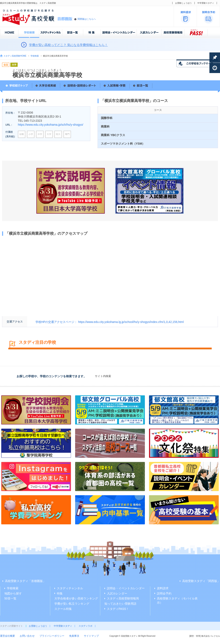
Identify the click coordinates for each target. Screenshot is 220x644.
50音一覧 (10, 598)
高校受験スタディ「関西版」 (201, 581)
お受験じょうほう (183, 3)
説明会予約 (164, 593)
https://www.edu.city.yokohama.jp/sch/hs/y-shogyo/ (51, 125)
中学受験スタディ (206, 3)
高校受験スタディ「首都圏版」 (25, 581)
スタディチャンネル (70, 588)
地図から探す (13, 593)
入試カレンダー (117, 593)
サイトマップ (91, 636)
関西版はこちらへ (87, 19)
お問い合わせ (27, 636)
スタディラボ (86, 626)
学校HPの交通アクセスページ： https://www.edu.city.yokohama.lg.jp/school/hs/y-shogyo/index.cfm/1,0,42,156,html (110, 322)
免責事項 (74, 636)
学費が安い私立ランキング (72, 604)
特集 (60, 593)
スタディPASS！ (118, 609)
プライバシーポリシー (52, 636)
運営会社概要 (7, 636)
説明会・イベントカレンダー (126, 588)
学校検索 (35, 56)
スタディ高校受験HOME (15, 56)
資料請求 (163, 588)
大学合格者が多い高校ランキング (76, 598)
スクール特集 (63, 609)
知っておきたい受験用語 (120, 604)
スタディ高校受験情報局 (123, 598)
